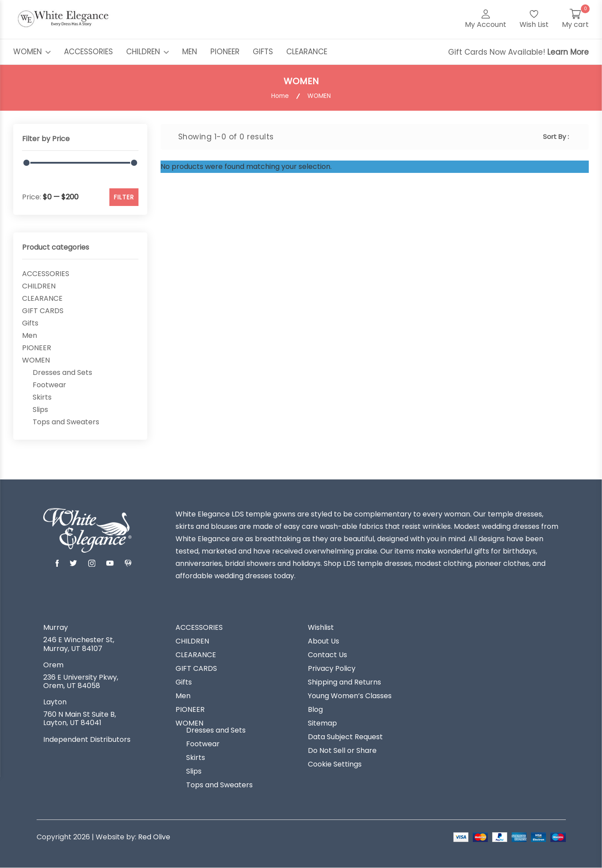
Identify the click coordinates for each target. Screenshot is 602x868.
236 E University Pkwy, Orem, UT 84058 (81, 681)
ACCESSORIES (88, 52)
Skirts (42, 397)
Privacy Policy (332, 669)
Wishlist (321, 628)
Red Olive (154, 837)
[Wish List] (534, 19)
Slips (40, 410)
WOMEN (32, 52)
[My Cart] (575, 19)
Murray (56, 628)
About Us (323, 641)
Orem (53, 665)
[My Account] (486, 19)
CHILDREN (148, 52)
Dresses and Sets (62, 373)
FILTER (124, 197)
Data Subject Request (345, 737)
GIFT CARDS (43, 311)
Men (30, 336)
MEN (190, 52)
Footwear (49, 385)
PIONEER (225, 52)
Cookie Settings (335, 764)
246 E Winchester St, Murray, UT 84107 (79, 644)
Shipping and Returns (344, 682)
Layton (55, 702)
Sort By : (556, 137)
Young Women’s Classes (350, 696)
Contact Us (327, 655)
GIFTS (263, 52)
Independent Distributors (87, 740)
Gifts (30, 323)
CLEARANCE (307, 52)
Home (280, 96)
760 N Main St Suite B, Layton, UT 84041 (80, 718)
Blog (315, 710)
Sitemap (322, 723)
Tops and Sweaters (66, 422)
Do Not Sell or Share (342, 751)
